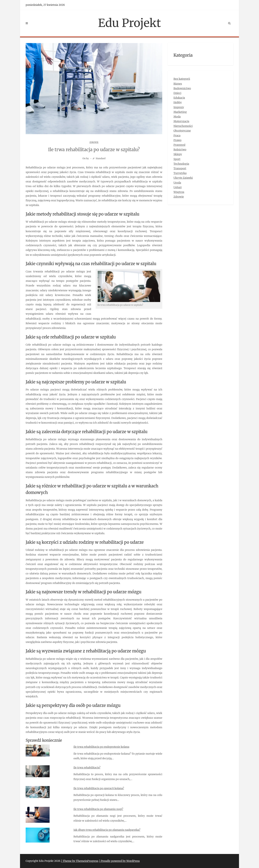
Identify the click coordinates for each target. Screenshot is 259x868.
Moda (177, 117)
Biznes (178, 84)
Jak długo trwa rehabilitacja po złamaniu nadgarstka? (107, 830)
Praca (177, 135)
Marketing (180, 112)
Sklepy (178, 154)
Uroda (177, 183)
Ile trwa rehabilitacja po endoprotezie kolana (101, 747)
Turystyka (180, 173)
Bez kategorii (182, 79)
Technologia (181, 164)
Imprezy (179, 107)
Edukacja (179, 98)
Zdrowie (94, 142)
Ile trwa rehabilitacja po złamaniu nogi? (98, 809)
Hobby (178, 102)
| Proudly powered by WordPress (119, 861)
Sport (177, 159)
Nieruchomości (183, 126)
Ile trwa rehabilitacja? (87, 768)
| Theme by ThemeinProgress (80, 861)
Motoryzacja (181, 121)
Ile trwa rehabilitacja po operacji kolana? (99, 788)
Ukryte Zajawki (183, 178)
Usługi (178, 187)
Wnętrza (179, 192)
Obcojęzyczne (182, 131)
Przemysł (179, 145)
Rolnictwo (180, 150)
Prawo (178, 140)
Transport (180, 168)
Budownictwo (182, 88)
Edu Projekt (129, 23)
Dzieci (177, 93)
